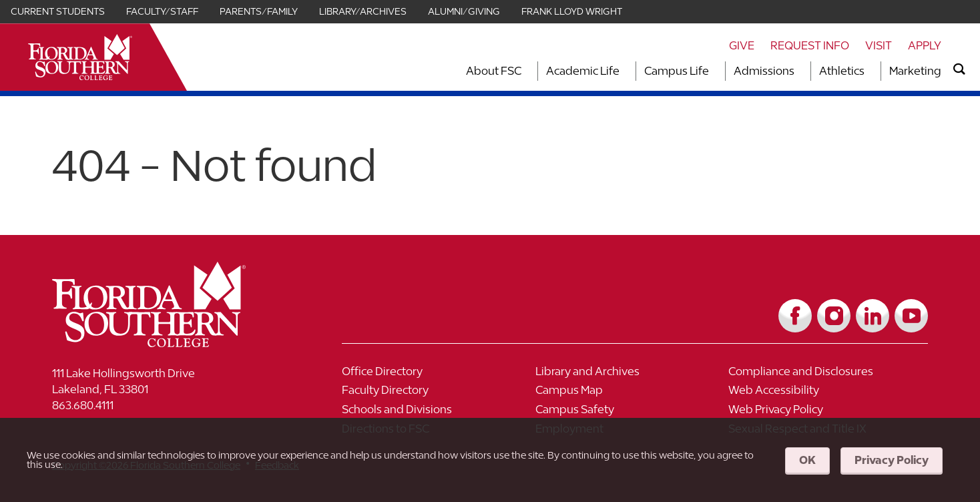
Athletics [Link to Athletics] (842, 71)
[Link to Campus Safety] (632, 413)
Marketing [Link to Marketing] (915, 71)
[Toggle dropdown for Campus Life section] (713, 71)
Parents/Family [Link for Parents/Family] (259, 11)
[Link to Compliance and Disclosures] (825, 375)
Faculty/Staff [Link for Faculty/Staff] (162, 11)
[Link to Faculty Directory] (439, 394)
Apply (925, 45)
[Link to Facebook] (795, 316)
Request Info (810, 45)
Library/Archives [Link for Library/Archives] (363, 11)
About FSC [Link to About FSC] (494, 71)
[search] (959, 69)
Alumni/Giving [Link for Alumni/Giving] (464, 11)
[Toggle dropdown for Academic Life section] (624, 71)
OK (807, 460)
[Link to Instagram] (834, 316)
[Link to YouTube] (911, 316)
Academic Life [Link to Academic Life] (583, 71)
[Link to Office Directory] (439, 375)
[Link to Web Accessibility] (825, 394)
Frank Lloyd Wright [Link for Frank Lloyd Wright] (572, 11)
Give (742, 45)
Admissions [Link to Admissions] (764, 71)
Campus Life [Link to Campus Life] (677, 71)
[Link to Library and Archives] (632, 375)
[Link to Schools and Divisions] (439, 413)
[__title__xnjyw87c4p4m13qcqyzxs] (80, 57)
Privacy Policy (892, 460)
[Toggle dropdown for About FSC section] (525, 71)
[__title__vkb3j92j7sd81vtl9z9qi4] (176, 342)
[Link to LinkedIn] (873, 316)
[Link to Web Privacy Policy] (825, 413)
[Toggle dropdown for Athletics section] (869, 71)
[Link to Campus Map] (632, 394)
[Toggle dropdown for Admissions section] (798, 71)
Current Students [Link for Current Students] (58, 11)
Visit (879, 45)
